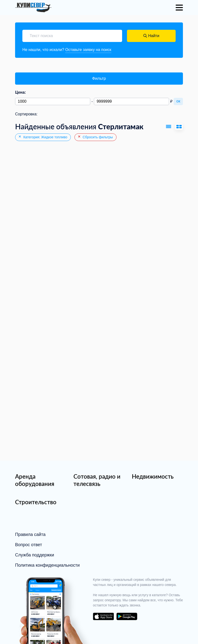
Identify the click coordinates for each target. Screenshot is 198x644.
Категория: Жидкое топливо (43, 137)
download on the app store (103, 616)
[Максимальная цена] (131, 101)
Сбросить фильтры (95, 137)
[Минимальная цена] (53, 101)
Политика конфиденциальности (47, 565)
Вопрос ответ (29, 545)
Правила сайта (30, 534)
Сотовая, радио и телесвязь (97, 480)
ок (178, 101)
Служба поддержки (35, 555)
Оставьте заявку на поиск (88, 50)
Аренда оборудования (35, 480)
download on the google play (127, 616)
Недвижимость (153, 476)
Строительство (36, 502)
